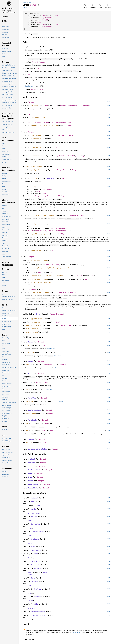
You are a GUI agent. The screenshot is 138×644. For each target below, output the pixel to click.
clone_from (31, 352)
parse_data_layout (37, 118)
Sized (38, 506)
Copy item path (39, 5)
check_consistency (34, 156)
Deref (39, 314)
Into (36, 554)
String (86, 106)
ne (27, 430)
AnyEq (33, 509)
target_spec (31, 414)
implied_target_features (40, 282)
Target (31, 102)
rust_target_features (39, 260)
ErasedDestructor (39, 615)
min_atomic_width (37, 139)
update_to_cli (32, 332)
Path (38, 191)
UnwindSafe (33, 488)
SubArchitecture (61, 231)
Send (30, 473)
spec (33, 2)
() (76, 156)
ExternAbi (61, 135)
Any (32, 501)
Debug (30, 361)
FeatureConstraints (67, 292)
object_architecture (38, 224)
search (32, 187)
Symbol (65, 228)
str (57, 15)
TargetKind (59, 156)
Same (33, 578)
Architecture (41, 231)
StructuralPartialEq (37, 449)
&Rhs (43, 430)
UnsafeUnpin (33, 484)
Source (25, 7)
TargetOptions (46, 27)
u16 (47, 20)
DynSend (31, 459)
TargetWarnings (74, 106)
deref (28, 389)
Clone (30, 342)
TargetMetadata (47, 18)
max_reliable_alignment (40, 234)
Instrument (36, 550)
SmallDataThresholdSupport (77, 215)
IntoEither (36, 561)
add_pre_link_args (34, 325)
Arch (39, 22)
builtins (33, 178)
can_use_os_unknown (34, 166)
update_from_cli (33, 329)
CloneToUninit (37, 531)
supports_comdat (37, 319)
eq (27, 423)
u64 (56, 139)
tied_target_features (39, 279)
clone (28, 345)
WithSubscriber (38, 612)
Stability (55, 265)
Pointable (35, 565)
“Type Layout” (77, 632)
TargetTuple (62, 170)
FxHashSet (32, 289)
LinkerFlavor (66, 325)
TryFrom (37, 589)
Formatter (48, 365)
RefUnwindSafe (34, 470)
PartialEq (32, 420)
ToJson (31, 439)
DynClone (35, 539)
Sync (30, 477)
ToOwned (34, 582)
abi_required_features (39, 292)
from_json (34, 106)
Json (44, 443)
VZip (36, 604)
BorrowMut (35, 524)
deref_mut (30, 401)
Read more (51, 349)
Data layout (29, 86)
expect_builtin (36, 170)
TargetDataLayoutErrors (61, 122)
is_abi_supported (37, 135)
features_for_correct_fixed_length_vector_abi (50, 268)
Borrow (34, 516)
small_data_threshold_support (43, 215)
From (33, 547)
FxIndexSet (56, 228)
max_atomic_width (37, 147)
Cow (45, 15)
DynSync (31, 463)
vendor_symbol (36, 250)
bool (70, 125)
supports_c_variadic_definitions (44, 125)
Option (31, 231)
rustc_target (27, 2)
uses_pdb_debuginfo (38, 322)
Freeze (31, 466)
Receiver (38, 568)
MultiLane (31, 608)
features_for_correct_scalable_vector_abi (48, 276)
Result (55, 106)
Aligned (34, 498)
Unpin (30, 481)
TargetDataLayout (42, 122)
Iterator (51, 178)
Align (62, 234)
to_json (29, 443)
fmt (27, 365)
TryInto (37, 597)
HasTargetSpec (34, 410)
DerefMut (32, 398)
